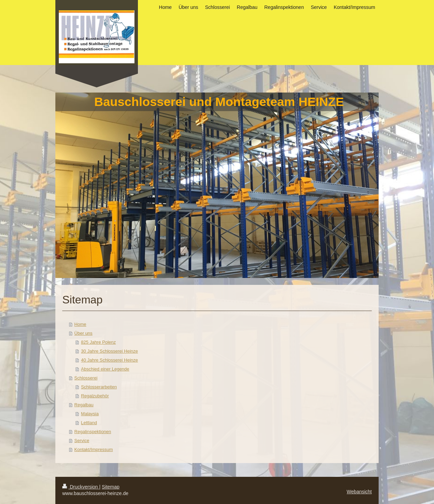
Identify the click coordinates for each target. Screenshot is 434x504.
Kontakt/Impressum (94, 449)
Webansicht (359, 492)
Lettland (89, 423)
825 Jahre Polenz (99, 342)
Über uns (83, 333)
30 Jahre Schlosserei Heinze (110, 351)
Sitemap (111, 487)
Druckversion (81, 487)
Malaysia (90, 414)
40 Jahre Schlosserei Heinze (110, 360)
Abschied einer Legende (105, 369)
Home (80, 324)
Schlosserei (86, 378)
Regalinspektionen (93, 432)
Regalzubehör (95, 396)
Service (82, 441)
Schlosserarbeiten (99, 387)
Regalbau (84, 405)
